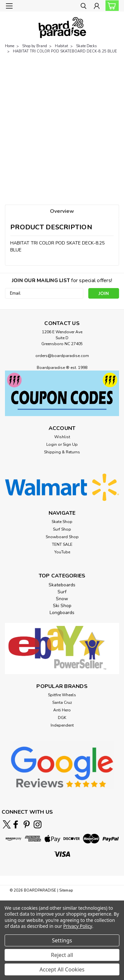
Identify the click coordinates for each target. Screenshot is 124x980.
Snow (62, 599)
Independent (62, 725)
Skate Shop (62, 522)
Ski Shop (62, 606)
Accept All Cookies (62, 969)
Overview (62, 211)
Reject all (62, 955)
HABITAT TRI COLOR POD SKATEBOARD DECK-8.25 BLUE (65, 51)
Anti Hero (62, 710)
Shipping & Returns (62, 452)
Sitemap (66, 890)
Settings (62, 940)
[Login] (97, 7)
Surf (62, 592)
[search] (83, 7)
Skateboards (62, 585)
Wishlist (62, 437)
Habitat (62, 46)
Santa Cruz (62, 702)
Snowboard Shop (62, 537)
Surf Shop (62, 529)
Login (52, 444)
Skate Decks (86, 46)
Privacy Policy (78, 926)
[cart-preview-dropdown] (111, 6)
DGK (62, 718)
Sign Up (70, 444)
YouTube (62, 552)
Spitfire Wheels (62, 695)
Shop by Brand (35, 46)
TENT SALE (62, 544)
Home (10, 46)
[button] (62, 393)
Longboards (62, 613)
